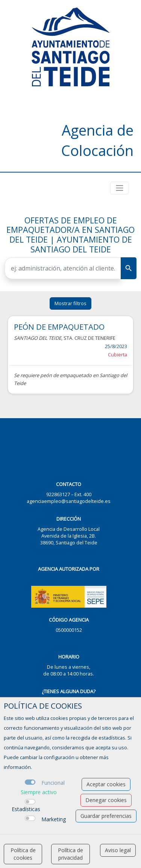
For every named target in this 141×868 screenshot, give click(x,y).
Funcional (53, 783)
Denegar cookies (106, 800)
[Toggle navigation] (120, 188)
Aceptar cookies (106, 784)
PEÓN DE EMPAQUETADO (59, 327)
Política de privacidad (70, 854)
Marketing (54, 819)
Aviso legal (118, 850)
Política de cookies (23, 854)
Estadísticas (26, 809)
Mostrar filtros (70, 303)
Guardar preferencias (106, 816)
